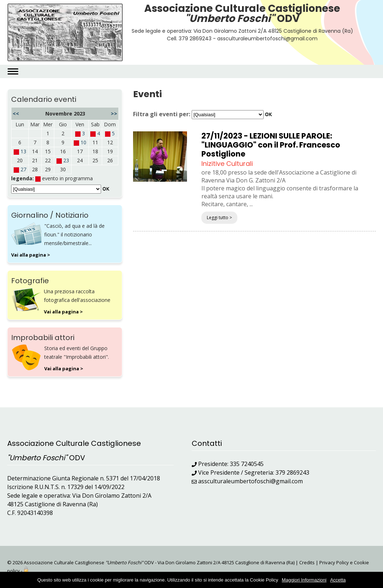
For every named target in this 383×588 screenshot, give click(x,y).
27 (23, 169)
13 (23, 151)
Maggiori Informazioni (304, 580)
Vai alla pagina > (31, 255)
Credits (307, 562)
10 (83, 142)
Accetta (338, 580)
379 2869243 (292, 472)
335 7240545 (247, 464)
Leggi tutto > (219, 218)
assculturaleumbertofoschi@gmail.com (250, 481)
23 (66, 160)
